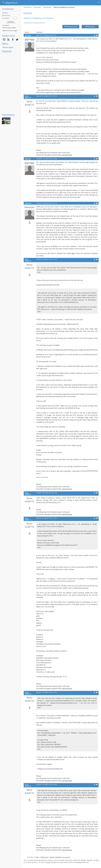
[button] (98, 3)
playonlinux (9, 2)
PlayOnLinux (47, 7)
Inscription (6, 25)
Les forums (37, 7)
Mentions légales (8, 47)
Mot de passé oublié (9, 28)
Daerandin (28, 203)
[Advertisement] (11, 83)
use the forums (67, 155)
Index (37, 857)
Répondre (90, 27)
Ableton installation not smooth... (60, 857)
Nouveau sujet (71, 27)
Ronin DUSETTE (28, 97)
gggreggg (28, 35)
